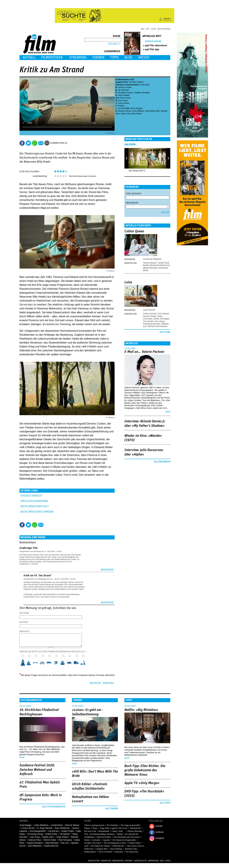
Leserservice (112, 51)
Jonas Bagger (26, 825)
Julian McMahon (41, 825)
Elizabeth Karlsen (126, 93)
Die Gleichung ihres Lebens (115, 843)
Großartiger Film (29, 548)
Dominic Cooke (125, 87)
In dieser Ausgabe (153, 41)
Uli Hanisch (65, 834)
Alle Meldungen (162, 462)
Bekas (95, 828)
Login (153, 29)
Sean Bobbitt (124, 95)
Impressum (153, 861)
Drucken (72, 143)
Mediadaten (118, 861)
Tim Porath (148, 321)
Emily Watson (138, 111)
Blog (129, 57)
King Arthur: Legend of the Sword (114, 828)
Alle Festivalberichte (54, 807)
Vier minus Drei (132, 852)
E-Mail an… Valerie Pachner (144, 352)
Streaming (78, 57)
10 (84, 663)
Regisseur (132, 203)
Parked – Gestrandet (92, 840)
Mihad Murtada (150, 268)
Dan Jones (123, 101)
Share (35, 143)
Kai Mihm (35, 172)
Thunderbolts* (136, 828)
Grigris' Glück (118, 831)
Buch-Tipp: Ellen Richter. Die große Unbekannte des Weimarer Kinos (145, 770)
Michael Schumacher (158, 326)
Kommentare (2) (59, 143)
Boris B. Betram (72, 825)
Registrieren (164, 29)
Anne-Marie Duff (152, 111)
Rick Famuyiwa (65, 840)
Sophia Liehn (48, 837)
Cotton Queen (134, 231)
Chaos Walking (116, 849)
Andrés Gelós (51, 834)
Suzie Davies (124, 103)
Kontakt (129, 861)
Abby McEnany (52, 843)
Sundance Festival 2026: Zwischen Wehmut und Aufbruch (37, 770)
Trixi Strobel (163, 314)
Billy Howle (137, 114)
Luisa (128, 282)
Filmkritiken (52, 57)
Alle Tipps (165, 803)
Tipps (114, 57)
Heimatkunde (104, 831)
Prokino (121, 106)
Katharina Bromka (152, 324)
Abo (143, 29)
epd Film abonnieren (156, 45)
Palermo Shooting (135, 831)
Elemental (119, 852)
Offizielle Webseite (31, 496)
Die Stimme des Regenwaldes (124, 840)
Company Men (101, 849)
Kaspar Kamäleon (35, 843)
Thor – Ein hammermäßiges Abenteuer (100, 834)
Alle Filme (165, 332)
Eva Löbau (160, 321)
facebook (160, 832)
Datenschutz (141, 861)
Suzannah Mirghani (152, 259)
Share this (22, 143)
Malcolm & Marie (104, 837)
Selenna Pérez (35, 840)
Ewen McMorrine (62, 828)
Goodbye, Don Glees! (93, 843)
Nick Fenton (126, 98)
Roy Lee (65, 843)
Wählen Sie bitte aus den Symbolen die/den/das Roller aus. (53, 652)
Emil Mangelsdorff (38, 831)
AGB (162, 861)
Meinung (25, 631)
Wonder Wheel (134, 843)
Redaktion (106, 861)
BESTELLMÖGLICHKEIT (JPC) (34, 506)
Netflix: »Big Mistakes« (141, 710)
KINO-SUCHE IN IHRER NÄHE (34, 501)
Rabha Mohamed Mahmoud (156, 265)
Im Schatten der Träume (100, 846)
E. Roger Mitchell (45, 828)
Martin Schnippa (161, 319)
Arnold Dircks (57, 825)
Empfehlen (41, 143)
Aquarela (106, 840)
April (86, 846)
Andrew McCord (51, 846)
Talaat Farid (163, 263)
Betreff (24, 622)
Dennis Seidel (150, 316)
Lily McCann (54, 831)
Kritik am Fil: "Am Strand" (38, 575)
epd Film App (152, 49)
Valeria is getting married (94, 825)
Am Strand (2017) (137, 171)
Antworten (107, 570)
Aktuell (29, 57)
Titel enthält (134, 194)
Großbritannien (123, 80)
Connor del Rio (28, 828)
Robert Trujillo (68, 831)
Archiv (144, 57)
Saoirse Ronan (125, 111)
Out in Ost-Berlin (105, 852)
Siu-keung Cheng (35, 834)
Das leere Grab (90, 831)
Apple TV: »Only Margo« (142, 783)
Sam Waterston (35, 846)
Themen (98, 57)
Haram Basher (150, 263)
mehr (168, 412)
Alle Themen (112, 809)
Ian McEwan (124, 90)
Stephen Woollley (142, 93)
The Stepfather (113, 825)
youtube (159, 826)
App (148, 29)
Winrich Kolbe (50, 840)
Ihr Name (24, 613)
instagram (160, 838)
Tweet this (28, 143)
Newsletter (94, 861)
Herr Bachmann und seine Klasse (127, 837)
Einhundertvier (118, 846)
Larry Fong (35, 837)
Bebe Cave (126, 114)
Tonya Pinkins (62, 837)
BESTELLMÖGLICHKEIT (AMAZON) (37, 512)
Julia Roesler (149, 310)
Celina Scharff (150, 314)
